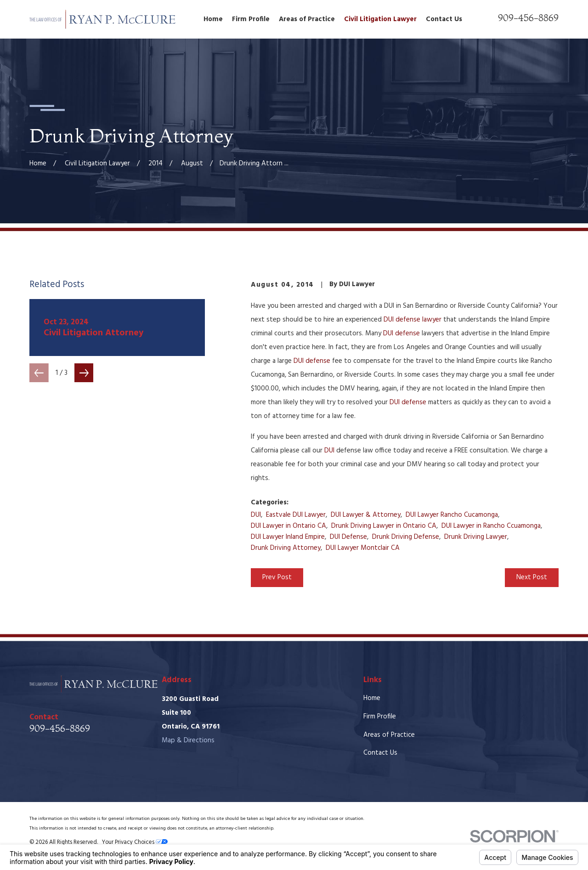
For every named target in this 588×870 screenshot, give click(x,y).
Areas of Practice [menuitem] (307, 19)
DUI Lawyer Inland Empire (288, 537)
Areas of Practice (389, 735)
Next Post (532, 577)
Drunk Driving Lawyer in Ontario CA (384, 526)
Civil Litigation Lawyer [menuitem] (380, 19)
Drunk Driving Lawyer (476, 537)
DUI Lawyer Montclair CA (363, 548)
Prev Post (277, 577)
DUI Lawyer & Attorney (366, 515)
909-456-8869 (528, 18)
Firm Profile (380, 717)
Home (372, 698)
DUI (329, 451)
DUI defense (401, 333)
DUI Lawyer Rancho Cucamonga (452, 515)
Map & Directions (188, 740)
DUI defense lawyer (413, 320)
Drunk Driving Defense (406, 537)
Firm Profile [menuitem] (251, 19)
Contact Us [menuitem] (444, 19)
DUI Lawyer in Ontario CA (288, 526)
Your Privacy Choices (135, 842)
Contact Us (380, 753)
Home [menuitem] (213, 19)
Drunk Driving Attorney (286, 548)
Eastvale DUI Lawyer (296, 515)
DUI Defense (348, 537)
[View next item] (84, 373)
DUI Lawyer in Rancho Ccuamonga (491, 526)
